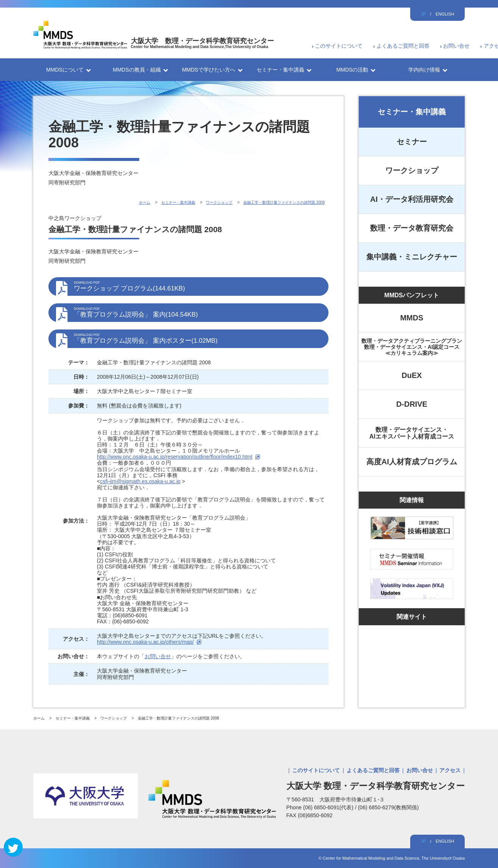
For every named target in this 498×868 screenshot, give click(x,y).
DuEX (412, 375)
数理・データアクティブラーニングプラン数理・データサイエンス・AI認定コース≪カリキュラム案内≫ (412, 347)
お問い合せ (456, 46)
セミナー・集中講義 (412, 112)
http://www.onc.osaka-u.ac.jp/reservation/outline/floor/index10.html (175, 457)
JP (423, 14)
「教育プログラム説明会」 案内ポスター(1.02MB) (197, 339)
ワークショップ (412, 170)
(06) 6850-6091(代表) (329, 807)
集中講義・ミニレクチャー (412, 257)
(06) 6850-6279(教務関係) (388, 807)
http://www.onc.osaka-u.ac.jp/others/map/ (145, 642)
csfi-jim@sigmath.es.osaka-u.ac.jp (140, 481)
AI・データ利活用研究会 (412, 199)
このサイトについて (339, 46)
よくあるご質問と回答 (403, 46)
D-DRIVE (412, 404)
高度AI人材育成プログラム (412, 462)
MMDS (412, 318)
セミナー (412, 142)
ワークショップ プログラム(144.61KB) (197, 286)
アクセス (450, 770)
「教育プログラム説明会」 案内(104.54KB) (197, 312)
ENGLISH (445, 14)
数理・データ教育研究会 (412, 228)
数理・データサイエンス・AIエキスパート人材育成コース (412, 433)
